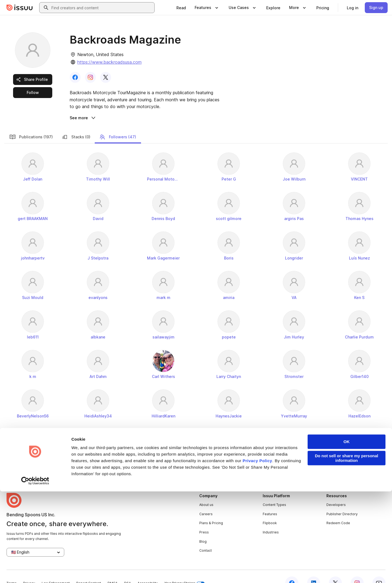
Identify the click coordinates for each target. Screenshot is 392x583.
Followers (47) (118, 124)
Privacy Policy (257, 552)
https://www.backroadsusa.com (109, 62)
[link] (181, 8)
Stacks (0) (76, 124)
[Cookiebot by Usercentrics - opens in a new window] (35, 572)
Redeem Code (338, 510)
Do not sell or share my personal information (347, 550)
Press (204, 519)
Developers (336, 492)
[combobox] (102, 8)
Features (270, 501)
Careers (206, 501)
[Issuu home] (20, 8)
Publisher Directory (342, 501)
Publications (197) (31, 124)
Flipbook (270, 510)
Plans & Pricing (211, 510)
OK (347, 533)
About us (206, 492)
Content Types (274, 492)
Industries (271, 519)
